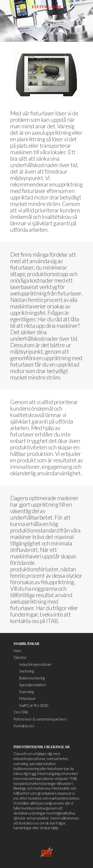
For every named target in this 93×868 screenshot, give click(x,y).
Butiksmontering (32, 678)
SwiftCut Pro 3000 (34, 705)
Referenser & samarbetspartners (40, 719)
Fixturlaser (27, 698)
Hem (17, 651)
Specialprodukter (32, 685)
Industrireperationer (35, 664)
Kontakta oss (24, 726)
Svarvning (26, 692)
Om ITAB (21, 712)
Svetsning (27, 671)
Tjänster (20, 657)
